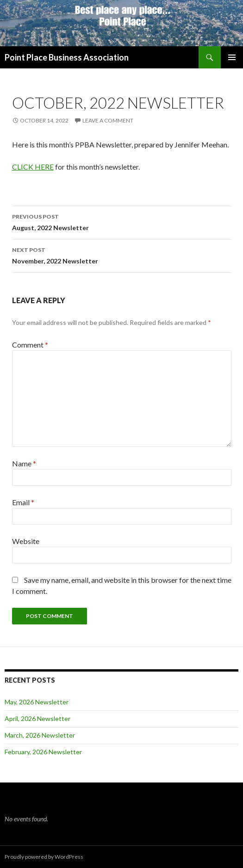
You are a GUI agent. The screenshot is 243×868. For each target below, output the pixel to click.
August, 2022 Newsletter (122, 221)
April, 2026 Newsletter (37, 718)
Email (23, 502)
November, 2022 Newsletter (122, 255)
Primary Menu (232, 57)
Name (24, 463)
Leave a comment (108, 120)
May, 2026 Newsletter (37, 702)
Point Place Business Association (67, 57)
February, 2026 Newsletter (43, 752)
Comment (30, 345)
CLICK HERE (33, 167)
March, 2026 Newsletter (40, 735)
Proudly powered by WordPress (44, 857)
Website (26, 541)
